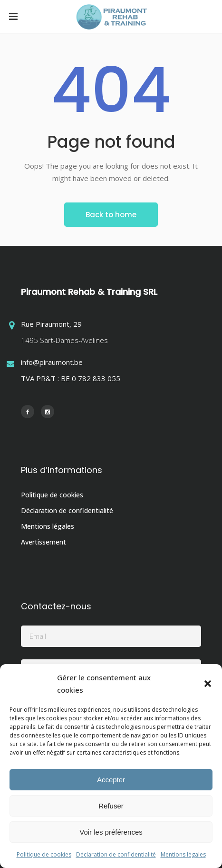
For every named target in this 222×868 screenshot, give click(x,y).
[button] (208, 684)
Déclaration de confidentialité (116, 854)
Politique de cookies (44, 854)
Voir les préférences (111, 832)
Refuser (111, 806)
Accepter (111, 780)
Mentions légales (183, 854)
